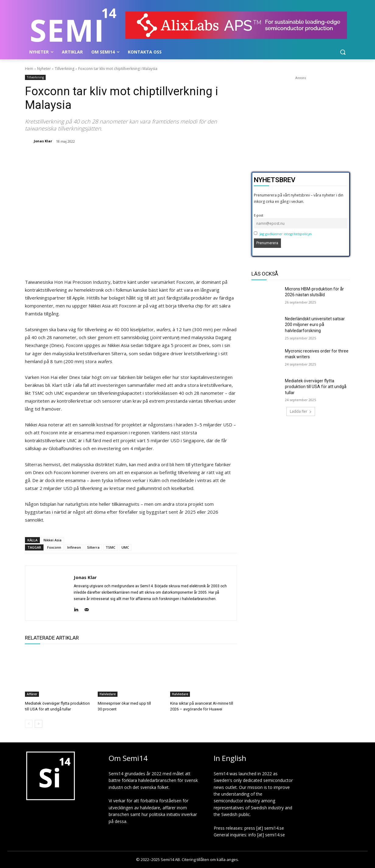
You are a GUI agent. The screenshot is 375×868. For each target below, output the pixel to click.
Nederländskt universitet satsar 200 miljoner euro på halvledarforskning (315, 325)
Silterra (93, 547)
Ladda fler (301, 411)
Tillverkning (65, 69)
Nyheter (44, 69)
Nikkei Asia (53, 540)
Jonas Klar (43, 141)
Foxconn (54, 547)
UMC (125, 547)
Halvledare (108, 694)
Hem (29, 69)
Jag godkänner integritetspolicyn (286, 234)
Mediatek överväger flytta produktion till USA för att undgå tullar (316, 387)
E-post (259, 215)
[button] (343, 52)
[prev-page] (29, 724)
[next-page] (39, 724)
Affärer (32, 694)
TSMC (110, 547)
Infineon (74, 547)
